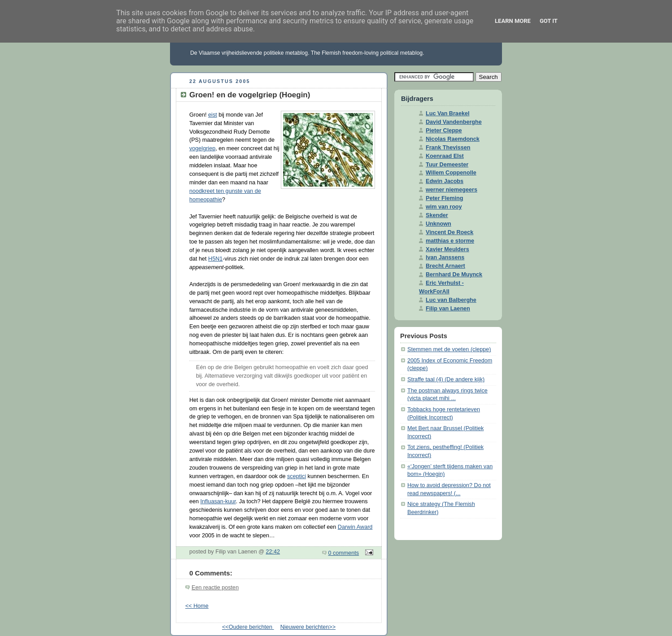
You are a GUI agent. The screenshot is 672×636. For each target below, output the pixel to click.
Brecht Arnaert (445, 266)
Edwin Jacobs (445, 181)
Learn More (513, 21)
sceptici (297, 476)
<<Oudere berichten (248, 627)
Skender (437, 215)
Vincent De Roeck (449, 232)
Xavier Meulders (447, 249)
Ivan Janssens (445, 257)
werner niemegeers (452, 190)
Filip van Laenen (448, 309)
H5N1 (215, 259)
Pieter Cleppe (444, 131)
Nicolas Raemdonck (453, 139)
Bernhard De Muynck (454, 274)
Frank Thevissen (448, 148)
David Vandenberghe (454, 122)
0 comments (344, 553)
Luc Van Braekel (447, 113)
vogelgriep (202, 148)
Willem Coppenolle (451, 173)
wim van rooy (444, 207)
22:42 (273, 552)
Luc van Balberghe (451, 300)
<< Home (197, 606)
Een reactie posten (215, 588)
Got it (549, 21)
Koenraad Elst (445, 156)
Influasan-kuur (218, 501)
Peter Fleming (444, 198)
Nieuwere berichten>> (308, 627)
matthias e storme (450, 241)
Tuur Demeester (447, 165)
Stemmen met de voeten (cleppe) (449, 349)
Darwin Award (355, 527)
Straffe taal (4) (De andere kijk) (446, 379)
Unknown (439, 224)
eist (213, 115)
